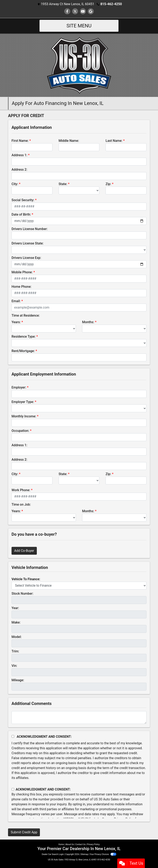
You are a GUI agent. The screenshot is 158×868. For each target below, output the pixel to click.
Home (61, 844)
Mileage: (18, 680)
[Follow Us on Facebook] (67, 11)
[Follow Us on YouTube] (83, 11)
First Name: (20, 141)
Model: (17, 637)
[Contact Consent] (13, 789)
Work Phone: (21, 490)
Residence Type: (24, 337)
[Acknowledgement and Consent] (13, 736)
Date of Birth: (21, 214)
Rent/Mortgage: (23, 351)
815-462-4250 (111, 4)
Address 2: (19, 170)
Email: (16, 301)
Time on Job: (21, 504)
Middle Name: (69, 141)
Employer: (19, 387)
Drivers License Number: (30, 229)
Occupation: (20, 431)
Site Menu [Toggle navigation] (79, 26)
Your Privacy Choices (103, 854)
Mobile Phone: (22, 272)
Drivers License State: (28, 243)
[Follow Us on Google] (91, 11)
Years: (16, 322)
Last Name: (114, 141)
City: (15, 184)
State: (63, 184)
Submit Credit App (24, 832)
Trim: (15, 651)
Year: (15, 608)
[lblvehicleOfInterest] (79, 586)
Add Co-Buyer (24, 551)
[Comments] (79, 718)
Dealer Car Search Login (53, 854)
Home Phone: (21, 287)
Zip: (108, 184)
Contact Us (80, 844)
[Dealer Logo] (79, 65)
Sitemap (84, 854)
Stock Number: (22, 594)
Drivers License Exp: (26, 258)
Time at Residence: (26, 315)
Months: (88, 322)
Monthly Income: (24, 416)
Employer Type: (23, 402)
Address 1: (19, 155)
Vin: (14, 666)
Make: (16, 622)
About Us (70, 844)
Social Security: (23, 200)
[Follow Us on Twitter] (75, 11)
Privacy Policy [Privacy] (93, 844)
